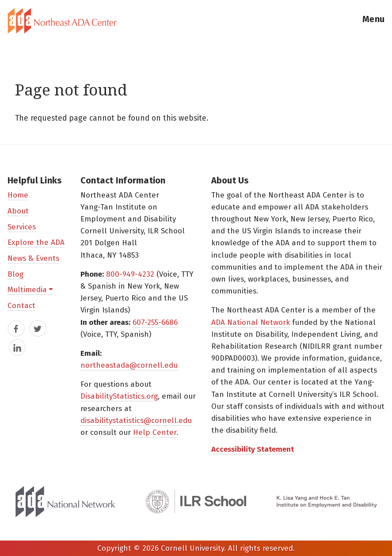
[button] (373, 21)
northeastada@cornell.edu (129, 365)
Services (22, 227)
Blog (15, 274)
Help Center (155, 432)
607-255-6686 (155, 322)
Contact (21, 306)
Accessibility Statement (253, 449)
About (18, 211)
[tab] (196, 21)
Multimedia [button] (27, 290)
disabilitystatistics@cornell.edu (136, 421)
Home (18, 195)
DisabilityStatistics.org (119, 396)
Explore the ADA (36, 242)
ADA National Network (251, 322)
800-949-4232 (130, 274)
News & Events (33, 258)
